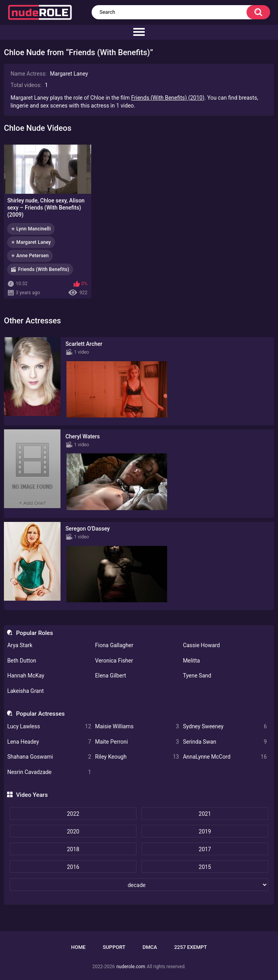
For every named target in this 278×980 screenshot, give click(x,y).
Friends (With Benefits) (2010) (168, 98)
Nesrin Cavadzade (49, 772)
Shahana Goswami (49, 757)
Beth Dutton (22, 661)
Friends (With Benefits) (44, 269)
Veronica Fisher (114, 661)
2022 (73, 814)
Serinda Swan (225, 742)
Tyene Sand (197, 676)
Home (78, 947)
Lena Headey (49, 742)
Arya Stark (20, 645)
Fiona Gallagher (114, 645)
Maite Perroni (137, 742)
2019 (205, 832)
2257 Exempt (191, 947)
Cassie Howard (201, 645)
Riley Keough (137, 757)
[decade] (139, 885)
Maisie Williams (137, 727)
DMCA (150, 947)
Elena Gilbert (111, 676)
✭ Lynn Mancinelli (31, 229)
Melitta (191, 661)
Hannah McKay (26, 676)
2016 (73, 867)
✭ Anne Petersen (30, 256)
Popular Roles (35, 633)
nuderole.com (131, 967)
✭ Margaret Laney (31, 242)
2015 (205, 867)
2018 (73, 849)
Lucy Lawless (49, 727)
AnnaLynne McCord (225, 757)
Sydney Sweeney (225, 727)
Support (114, 947)
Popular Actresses (41, 714)
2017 (205, 849)
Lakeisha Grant (25, 691)
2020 (73, 832)
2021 (205, 814)
